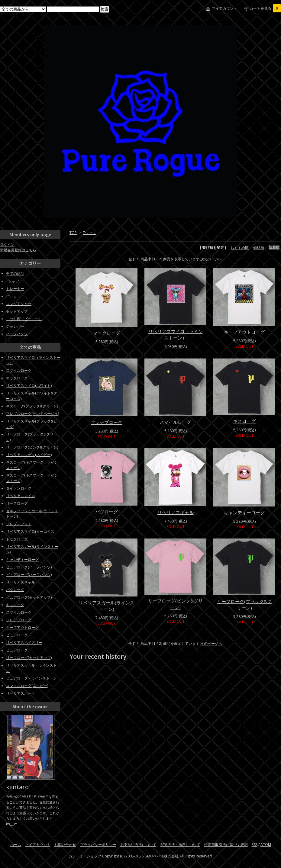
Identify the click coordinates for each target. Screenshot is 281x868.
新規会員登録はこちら (18, 250)
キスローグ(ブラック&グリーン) (32, 406)
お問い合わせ (65, 845)
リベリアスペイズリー (24, 643)
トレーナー (15, 289)
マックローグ (107, 333)
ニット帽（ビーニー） (24, 319)
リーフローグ (17, 503)
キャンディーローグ (244, 513)
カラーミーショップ (85, 856)
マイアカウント (224, 8)
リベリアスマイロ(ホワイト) (29, 386)
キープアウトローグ (244, 332)
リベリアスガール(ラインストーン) (107, 606)
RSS (255, 845)
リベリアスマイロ (21, 496)
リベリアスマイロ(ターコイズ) (31, 531)
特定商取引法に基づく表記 (226, 845)
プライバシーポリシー (98, 845)
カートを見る (265, 8)
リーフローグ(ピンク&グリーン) (175, 604)
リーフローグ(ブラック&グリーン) (244, 604)
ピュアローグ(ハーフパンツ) (29, 567)
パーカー (13, 296)
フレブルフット (19, 524)
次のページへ (211, 259)
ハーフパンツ (17, 334)
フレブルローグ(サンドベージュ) (32, 414)
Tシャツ (89, 233)
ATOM (266, 845)
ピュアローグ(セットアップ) (29, 597)
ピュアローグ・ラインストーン (31, 678)
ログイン (7, 244)
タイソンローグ (19, 488)
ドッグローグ (17, 539)
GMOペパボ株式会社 (161, 856)
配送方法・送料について (180, 845)
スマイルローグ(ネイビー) (27, 686)
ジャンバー (15, 326)
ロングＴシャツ (19, 304)
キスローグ (244, 421)
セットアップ (17, 311)
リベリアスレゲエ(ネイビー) (29, 455)
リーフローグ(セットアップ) (29, 658)
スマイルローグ (175, 422)
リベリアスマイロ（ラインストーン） (176, 334)
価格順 (259, 248)
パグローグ (107, 512)
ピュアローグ (17, 635)
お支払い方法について (138, 845)
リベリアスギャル (176, 512)
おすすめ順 (240, 248)
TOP (73, 233)
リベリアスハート (21, 693)
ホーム (16, 845)
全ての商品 (15, 273)
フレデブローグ (107, 422)
